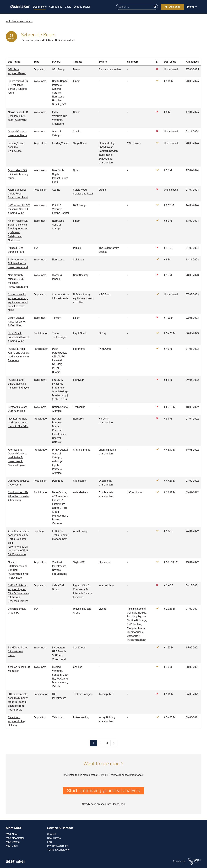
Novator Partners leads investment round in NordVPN (18, 423)
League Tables (82, 7)
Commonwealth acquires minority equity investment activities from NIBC (18, 302)
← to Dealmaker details (19, 21)
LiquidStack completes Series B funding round (19, 337)
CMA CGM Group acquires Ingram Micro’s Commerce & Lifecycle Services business (18, 593)
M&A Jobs (12, 846)
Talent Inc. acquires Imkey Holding (16, 721)
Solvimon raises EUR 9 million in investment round (18, 263)
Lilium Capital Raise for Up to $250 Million (16, 322)
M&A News (12, 834)
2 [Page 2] (100, 743)
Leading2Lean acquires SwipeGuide (16, 147)
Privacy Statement (58, 846)
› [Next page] (114, 743)
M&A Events (13, 842)
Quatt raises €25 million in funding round (18, 174)
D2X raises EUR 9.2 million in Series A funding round (19, 209)
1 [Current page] (94, 743)
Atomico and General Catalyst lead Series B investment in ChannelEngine (17, 457)
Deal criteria (54, 838)
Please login (119, 804)
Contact (52, 834)
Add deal (172, 7)
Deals (68, 7)
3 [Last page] (107, 743)
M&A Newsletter (15, 838)
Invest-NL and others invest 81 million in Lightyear (19, 384)
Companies (56, 7)
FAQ (50, 842)
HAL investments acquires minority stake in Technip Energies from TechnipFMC (18, 702)
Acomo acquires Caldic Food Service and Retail (18, 194)
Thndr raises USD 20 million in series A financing (19, 496)
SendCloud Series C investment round (18, 651)
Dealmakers (40, 7)
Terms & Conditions (58, 850)
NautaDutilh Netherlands (62, 40)
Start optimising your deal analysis (103, 790)
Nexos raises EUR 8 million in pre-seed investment (18, 116)
